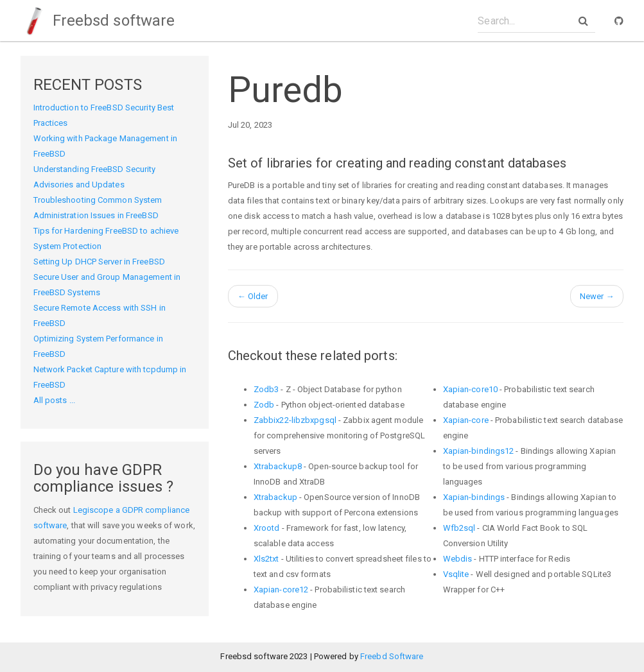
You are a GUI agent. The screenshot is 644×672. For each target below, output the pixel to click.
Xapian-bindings (474, 497)
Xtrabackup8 (278, 466)
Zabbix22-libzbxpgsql (295, 420)
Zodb (264, 405)
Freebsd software (98, 21)
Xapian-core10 (470, 389)
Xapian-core (466, 420)
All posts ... (54, 400)
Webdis (458, 559)
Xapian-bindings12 (479, 451)
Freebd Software (392, 656)
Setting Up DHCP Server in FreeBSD (99, 262)
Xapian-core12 (281, 590)
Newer (597, 296)
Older (253, 296)
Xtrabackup (275, 497)
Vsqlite (456, 574)
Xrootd (267, 528)
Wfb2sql (459, 528)
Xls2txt (266, 559)
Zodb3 (266, 389)
